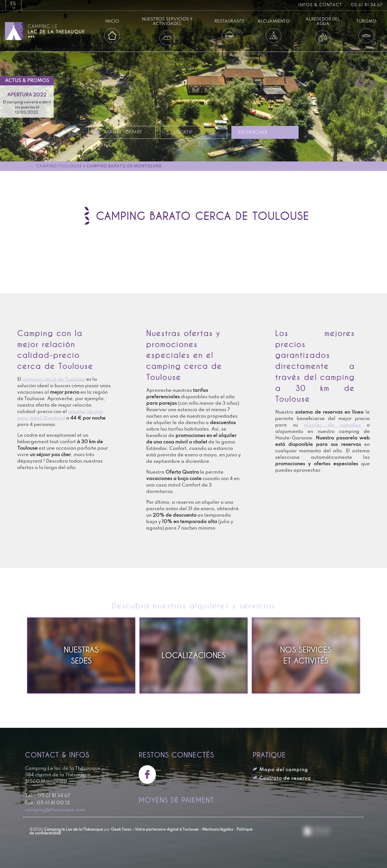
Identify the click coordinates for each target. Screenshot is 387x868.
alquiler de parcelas (332, 425)
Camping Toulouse (59, 166)
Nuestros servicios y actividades (167, 22)
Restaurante (230, 21)
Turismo (366, 21)
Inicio (112, 21)
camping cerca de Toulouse (54, 379)
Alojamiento (274, 21)
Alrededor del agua (323, 22)
